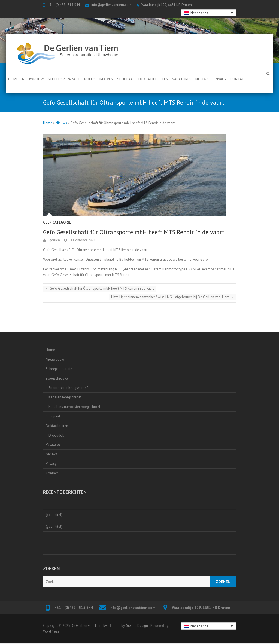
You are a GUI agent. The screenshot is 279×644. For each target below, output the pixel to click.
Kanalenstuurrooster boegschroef (74, 407)
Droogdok (56, 435)
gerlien (54, 240)
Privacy (219, 79)
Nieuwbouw (33, 79)
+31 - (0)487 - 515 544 (64, 5)
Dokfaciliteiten (153, 79)
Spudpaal (126, 79)
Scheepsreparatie (64, 79)
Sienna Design (137, 626)
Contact (238, 79)
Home (13, 79)
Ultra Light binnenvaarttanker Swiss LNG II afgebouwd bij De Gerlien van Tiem (172, 297)
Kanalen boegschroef (65, 397)
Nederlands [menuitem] (199, 13)
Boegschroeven (99, 79)
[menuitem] (209, 13)
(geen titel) (54, 515)
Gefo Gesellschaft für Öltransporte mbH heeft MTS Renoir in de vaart (100, 289)
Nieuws (202, 79)
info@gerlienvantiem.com (111, 5)
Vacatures (182, 79)
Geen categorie (57, 222)
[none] (209, 13)
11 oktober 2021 (83, 240)
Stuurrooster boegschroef (68, 388)
